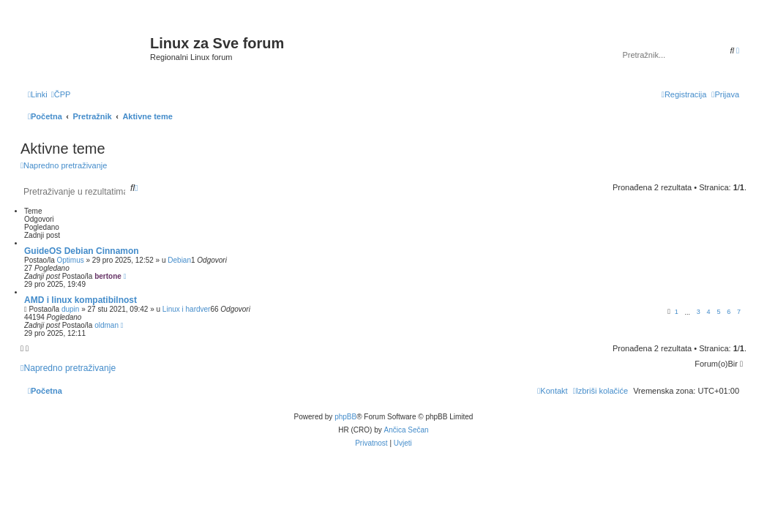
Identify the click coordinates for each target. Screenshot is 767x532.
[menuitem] (61, 94)
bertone (108, 276)
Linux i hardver (187, 309)
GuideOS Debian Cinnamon (82, 251)
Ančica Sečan (407, 430)
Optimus (70, 260)
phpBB (345, 417)
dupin (70, 309)
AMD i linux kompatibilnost (81, 300)
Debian (179, 260)
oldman (106, 325)
